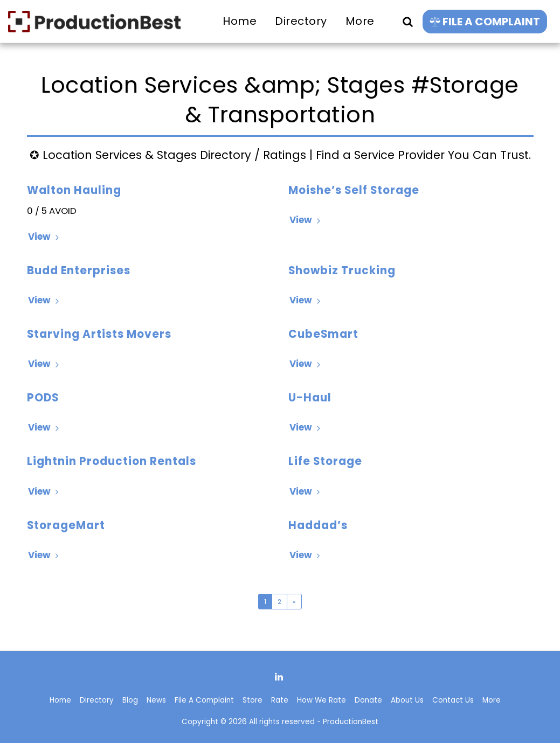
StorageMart (66, 525)
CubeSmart (323, 334)
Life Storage (325, 461)
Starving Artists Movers (99, 334)
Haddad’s (318, 525)
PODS (43, 398)
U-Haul (310, 398)
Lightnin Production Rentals (112, 461)
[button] (407, 21)
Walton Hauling (74, 190)
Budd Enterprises (79, 270)
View (45, 237)
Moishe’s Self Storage (354, 190)
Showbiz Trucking (342, 270)
